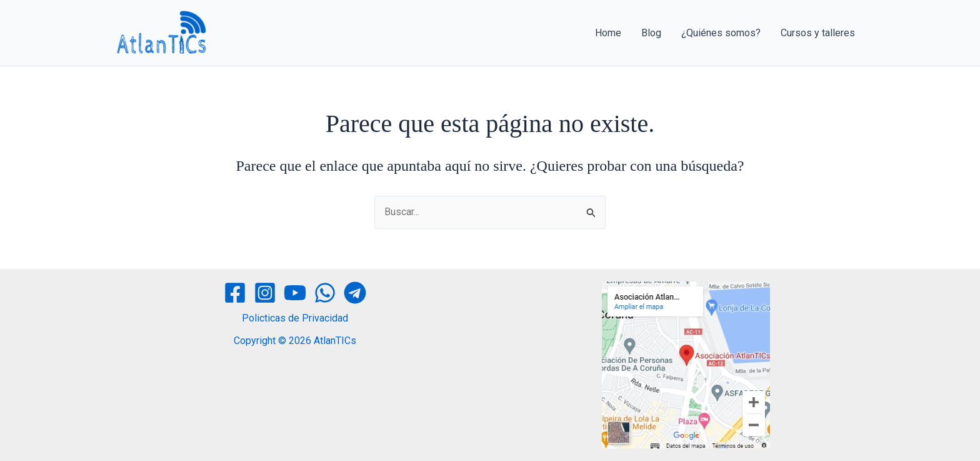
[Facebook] (235, 293)
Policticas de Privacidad (295, 318)
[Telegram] (355, 293)
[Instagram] (265, 293)
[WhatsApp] (325, 293)
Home (608, 33)
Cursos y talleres (818, 33)
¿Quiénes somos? (721, 33)
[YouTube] (295, 293)
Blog (651, 33)
